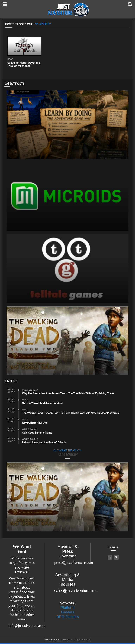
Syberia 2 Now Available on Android (43, 403)
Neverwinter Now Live (35, 423)
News (10, 59)
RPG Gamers (67, 617)
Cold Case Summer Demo (37, 433)
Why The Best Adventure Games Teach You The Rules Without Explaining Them (68, 393)
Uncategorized (30, 390)
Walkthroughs (30, 429)
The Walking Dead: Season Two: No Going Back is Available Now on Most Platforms (70, 413)
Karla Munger (68, 454)
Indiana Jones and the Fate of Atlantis (44, 443)
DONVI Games (53, 640)
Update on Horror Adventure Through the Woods (24, 64)
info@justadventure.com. (27, 626)
